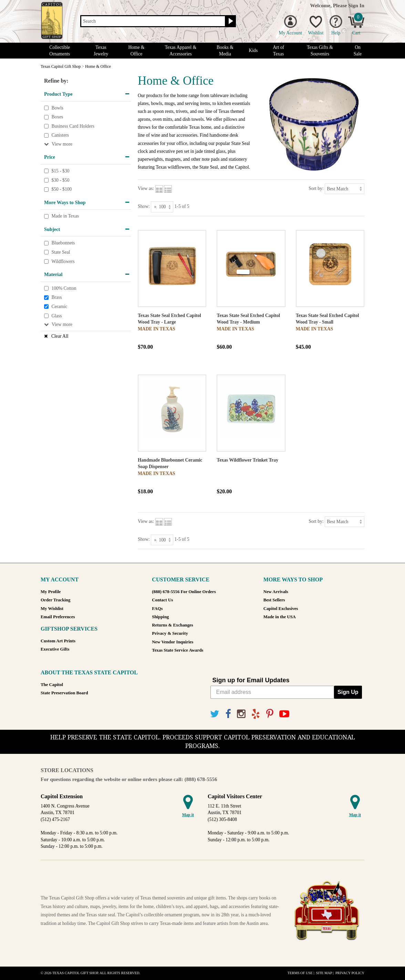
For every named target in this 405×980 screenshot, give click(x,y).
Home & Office (136, 51)
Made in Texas (65, 216)
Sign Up (348, 692)
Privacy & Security (170, 633)
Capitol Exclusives (281, 609)
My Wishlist (52, 609)
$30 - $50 (60, 180)
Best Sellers (274, 600)
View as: (146, 188)
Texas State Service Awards (178, 650)
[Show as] (162, 207)
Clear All (60, 336)
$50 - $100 (61, 189)
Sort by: (316, 188)
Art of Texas (278, 51)
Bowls (57, 108)
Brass (56, 298)
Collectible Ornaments (60, 51)
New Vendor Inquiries (173, 642)
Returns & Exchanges (172, 625)
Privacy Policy (350, 973)
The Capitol (52, 685)
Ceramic (59, 307)
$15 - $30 (60, 171)
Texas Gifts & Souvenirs (320, 51)
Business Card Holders (73, 126)
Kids (253, 50)
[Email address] (272, 692)
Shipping (160, 617)
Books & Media (225, 51)
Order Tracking (55, 600)
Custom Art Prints (58, 641)
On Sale (358, 51)
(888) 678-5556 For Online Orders (184, 592)
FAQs (157, 609)
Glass (56, 316)
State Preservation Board (64, 693)
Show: (144, 206)
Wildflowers (63, 261)
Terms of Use (300, 973)
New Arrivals (276, 592)
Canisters (60, 135)
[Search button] (230, 21)
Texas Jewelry (101, 51)
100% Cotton (64, 288)
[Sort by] (345, 189)
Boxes (57, 117)
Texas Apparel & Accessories (180, 51)
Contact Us (162, 600)
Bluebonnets (63, 243)
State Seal (61, 252)
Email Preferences (58, 617)
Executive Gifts (55, 649)
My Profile (51, 592)
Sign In (356, 5)
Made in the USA (280, 617)
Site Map (324, 973)
